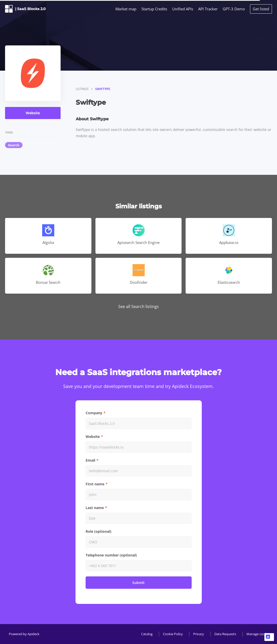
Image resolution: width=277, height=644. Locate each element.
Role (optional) (98, 531)
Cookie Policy (173, 634)
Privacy (199, 634)
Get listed (261, 9)
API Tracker (208, 9)
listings (82, 89)
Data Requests (225, 634)
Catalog (147, 634)
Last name (95, 508)
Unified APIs (183, 9)
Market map (126, 9)
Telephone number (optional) (111, 555)
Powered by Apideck (24, 634)
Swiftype (103, 89)
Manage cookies (259, 634)
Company (94, 413)
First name (95, 484)
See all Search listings (138, 306)
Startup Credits (154, 9)
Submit (138, 583)
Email (90, 460)
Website (33, 113)
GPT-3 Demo (234, 9)
